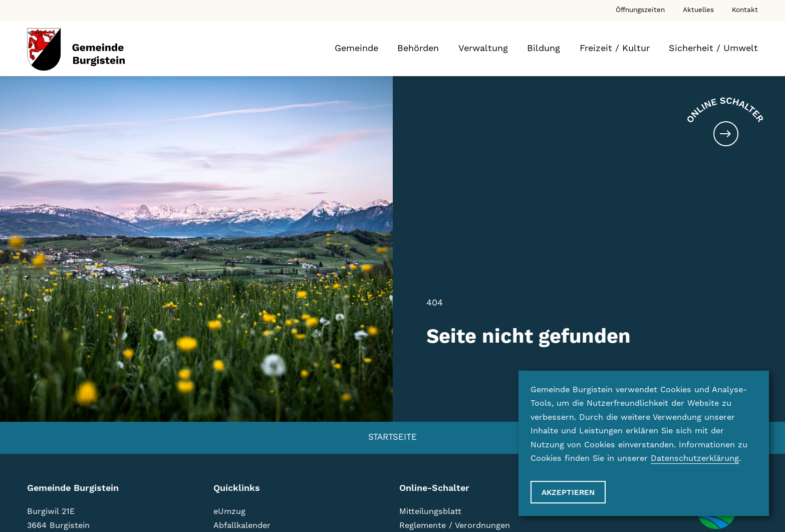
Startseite (393, 437)
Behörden (418, 48)
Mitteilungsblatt (430, 511)
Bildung (544, 48)
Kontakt (745, 10)
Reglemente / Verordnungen (455, 525)
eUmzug (229, 511)
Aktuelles (698, 10)
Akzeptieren (568, 493)
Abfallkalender (242, 525)
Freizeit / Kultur (615, 48)
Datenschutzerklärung (695, 458)
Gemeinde (356, 48)
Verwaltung (483, 48)
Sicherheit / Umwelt (713, 48)
